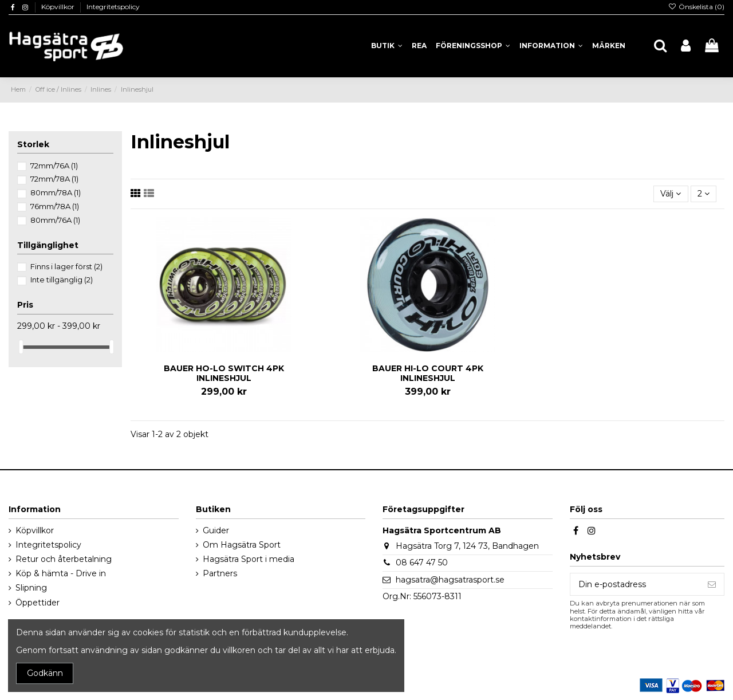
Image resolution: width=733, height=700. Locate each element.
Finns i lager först (66, 266)
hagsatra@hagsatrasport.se (450, 580)
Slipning (31, 588)
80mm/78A (56, 192)
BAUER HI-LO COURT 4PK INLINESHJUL (428, 373)
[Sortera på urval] (671, 194)
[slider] (21, 347)
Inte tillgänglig (62, 280)
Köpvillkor (59, 7)
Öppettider (38, 603)
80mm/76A (55, 220)
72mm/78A (54, 179)
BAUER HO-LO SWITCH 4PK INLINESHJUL (224, 373)
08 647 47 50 (422, 563)
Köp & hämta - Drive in (61, 573)
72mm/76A (54, 166)
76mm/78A (55, 206)
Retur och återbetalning (64, 559)
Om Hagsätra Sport (242, 545)
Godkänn (45, 673)
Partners (220, 573)
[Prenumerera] (712, 584)
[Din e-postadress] (635, 584)
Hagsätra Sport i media (249, 559)
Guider (216, 530)
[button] (551, 46)
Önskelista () (696, 7)
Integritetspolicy (113, 7)
